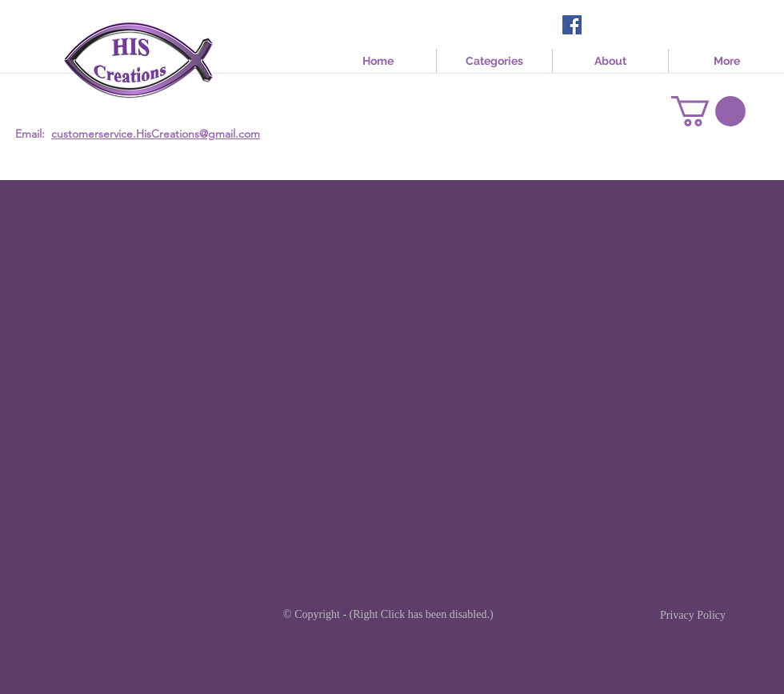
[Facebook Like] (616, 26)
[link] (708, 111)
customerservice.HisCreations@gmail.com (156, 134)
